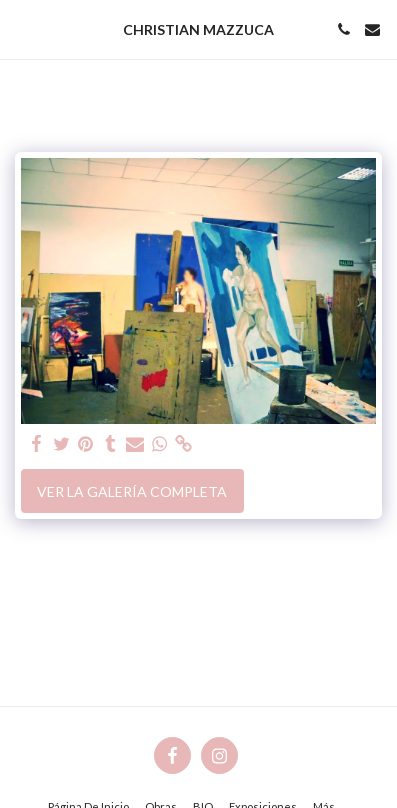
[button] (22, 29)
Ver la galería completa (132, 491)
